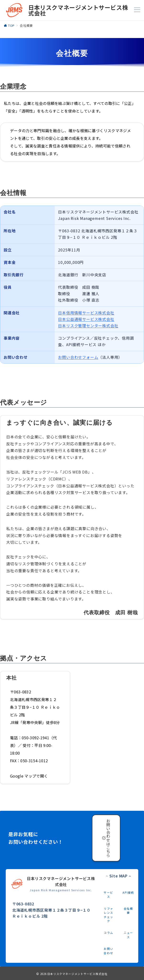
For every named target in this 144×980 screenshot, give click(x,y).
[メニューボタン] (137, 10)
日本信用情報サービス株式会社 (86, 313)
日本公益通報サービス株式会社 (86, 319)
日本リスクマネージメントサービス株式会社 (77, 974)
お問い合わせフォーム (78, 357)
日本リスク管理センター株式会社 (88, 326)
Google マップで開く (29, 776)
